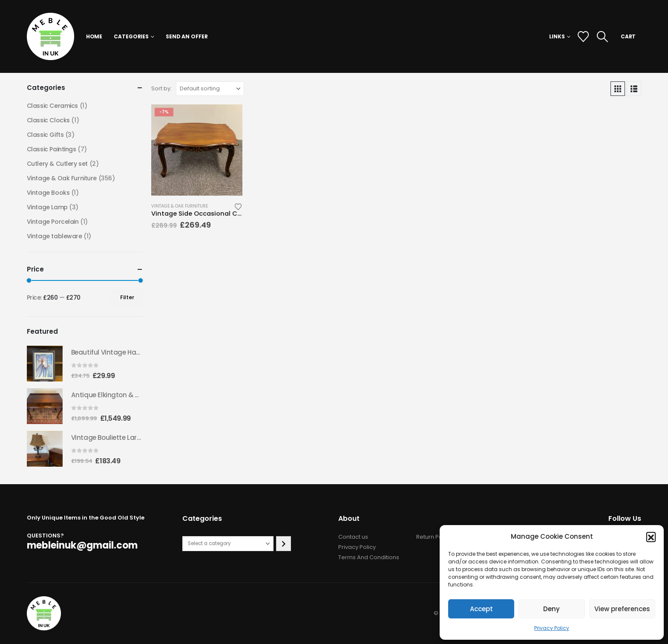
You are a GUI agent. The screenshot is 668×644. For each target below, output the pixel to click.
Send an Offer (187, 36)
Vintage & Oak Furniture (180, 206)
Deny (551, 609)
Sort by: (161, 88)
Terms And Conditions (369, 557)
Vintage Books (48, 193)
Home (94, 36)
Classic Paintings (52, 149)
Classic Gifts (45, 135)
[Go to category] (284, 544)
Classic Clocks (48, 120)
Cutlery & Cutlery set (57, 164)
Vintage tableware (55, 236)
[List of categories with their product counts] (228, 544)
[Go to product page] (197, 150)
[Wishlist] (583, 37)
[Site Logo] (50, 36)
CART (628, 36)
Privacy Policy (552, 628)
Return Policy (434, 537)
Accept (481, 609)
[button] (651, 537)
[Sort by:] (210, 89)
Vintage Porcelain (53, 222)
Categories (131, 36)
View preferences (622, 609)
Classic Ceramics (52, 106)
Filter (127, 297)
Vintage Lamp (47, 207)
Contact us (353, 537)
